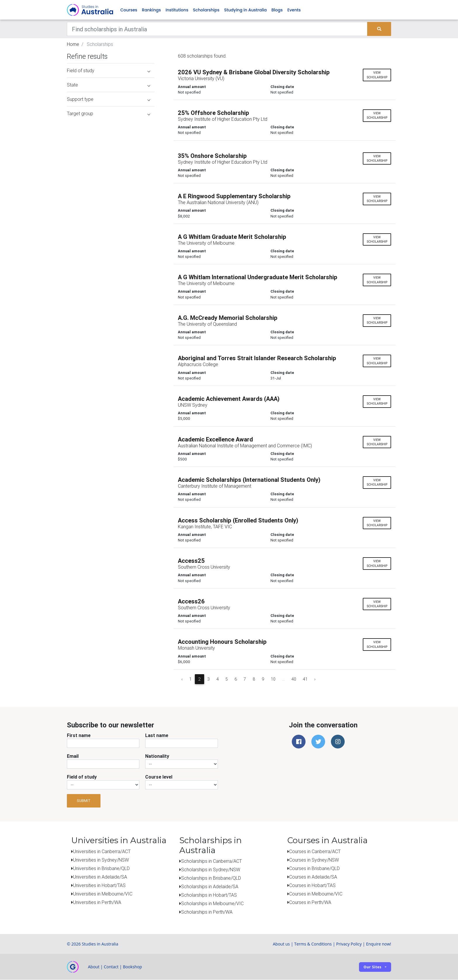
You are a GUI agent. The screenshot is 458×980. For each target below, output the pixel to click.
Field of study (82, 777)
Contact (111, 967)
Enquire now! (379, 944)
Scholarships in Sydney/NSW (211, 870)
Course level (159, 777)
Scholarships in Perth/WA (207, 912)
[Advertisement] (111, 461)
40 (294, 679)
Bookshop (133, 967)
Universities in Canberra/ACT (102, 851)
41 (305, 679)
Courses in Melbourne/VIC (316, 894)
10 (273, 679)
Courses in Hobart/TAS (312, 885)
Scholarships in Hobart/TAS (209, 895)
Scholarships (206, 10)
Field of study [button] (109, 71)
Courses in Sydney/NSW (314, 860)
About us (281, 944)
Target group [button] (109, 114)
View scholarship (377, 75)
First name (79, 735)
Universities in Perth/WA (97, 902)
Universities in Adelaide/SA (100, 877)
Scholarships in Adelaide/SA (210, 887)
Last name (157, 735)
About (94, 967)
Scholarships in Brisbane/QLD (211, 878)
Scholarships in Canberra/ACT (211, 861)
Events (294, 10)
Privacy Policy (349, 944)
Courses (129, 10)
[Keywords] (217, 29)
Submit (84, 801)
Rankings (151, 10)
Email (73, 756)
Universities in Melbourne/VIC (103, 894)
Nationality (157, 756)
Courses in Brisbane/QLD (314, 868)
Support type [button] (109, 99)
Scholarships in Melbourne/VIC (212, 904)
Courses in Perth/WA (310, 902)
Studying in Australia (245, 10)
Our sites (373, 967)
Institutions (177, 10)
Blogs (277, 10)
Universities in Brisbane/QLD (101, 868)
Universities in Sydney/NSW (101, 860)
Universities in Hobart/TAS (99, 885)
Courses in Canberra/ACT (315, 851)
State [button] (109, 85)
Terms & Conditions (313, 944)
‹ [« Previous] (182, 679)
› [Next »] (315, 679)
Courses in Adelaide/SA (313, 877)
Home (73, 44)
